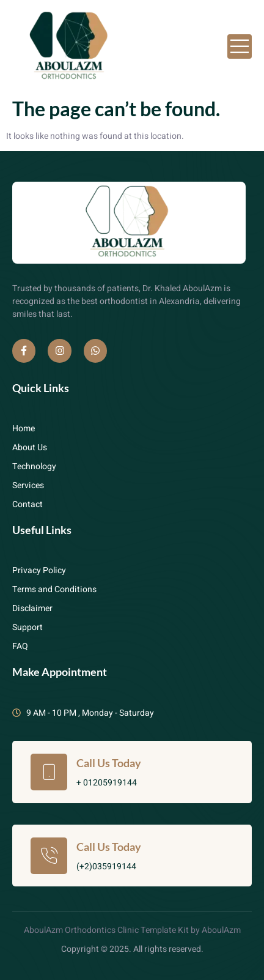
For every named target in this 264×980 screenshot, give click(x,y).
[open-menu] (240, 46)
